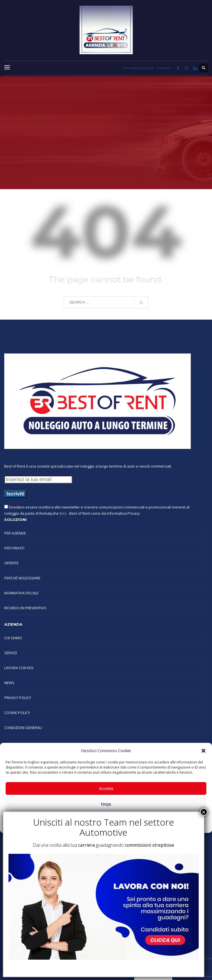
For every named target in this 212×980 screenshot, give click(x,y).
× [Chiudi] (204, 812)
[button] (204, 751)
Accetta (106, 788)
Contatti (164, 68)
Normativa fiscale (139, 68)
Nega (106, 804)
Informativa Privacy (123, 513)
